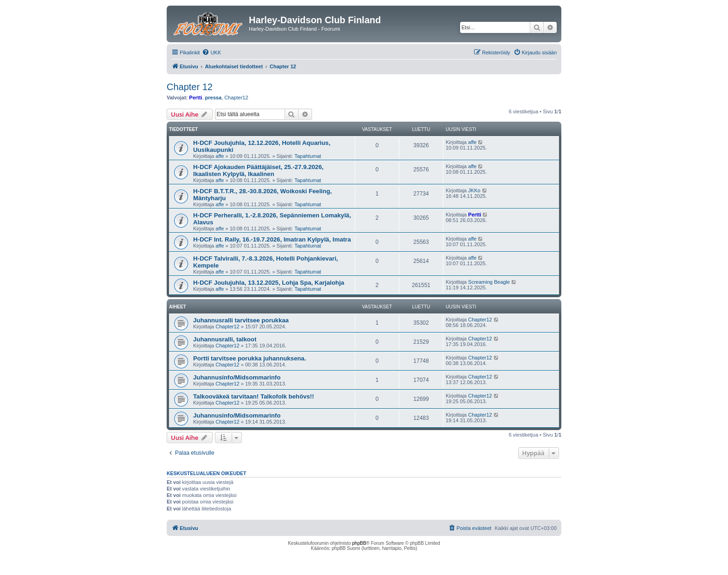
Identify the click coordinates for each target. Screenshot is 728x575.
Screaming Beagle (489, 282)
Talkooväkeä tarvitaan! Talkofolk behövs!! (253, 396)
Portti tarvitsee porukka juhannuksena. (250, 358)
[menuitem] (211, 52)
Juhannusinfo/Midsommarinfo (237, 377)
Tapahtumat (308, 156)
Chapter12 (236, 98)
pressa (213, 98)
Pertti (195, 98)
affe (220, 156)
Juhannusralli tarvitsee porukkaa (241, 320)
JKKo (474, 190)
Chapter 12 (190, 87)
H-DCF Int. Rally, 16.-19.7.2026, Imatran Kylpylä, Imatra (272, 239)
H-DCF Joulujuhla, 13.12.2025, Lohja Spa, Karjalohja (269, 283)
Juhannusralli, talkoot (225, 339)
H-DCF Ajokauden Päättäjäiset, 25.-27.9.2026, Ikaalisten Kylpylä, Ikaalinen (258, 170)
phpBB (359, 543)
